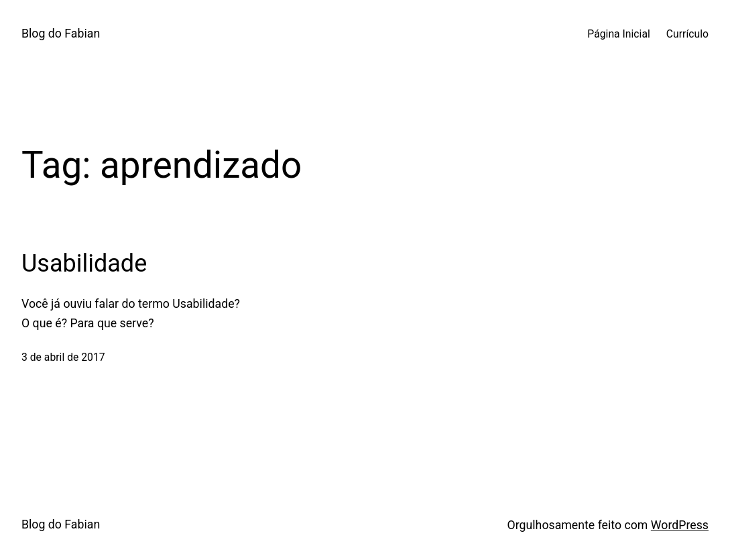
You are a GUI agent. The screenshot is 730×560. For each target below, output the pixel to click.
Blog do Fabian (61, 34)
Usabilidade (84, 264)
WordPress (680, 525)
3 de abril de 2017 (63, 357)
